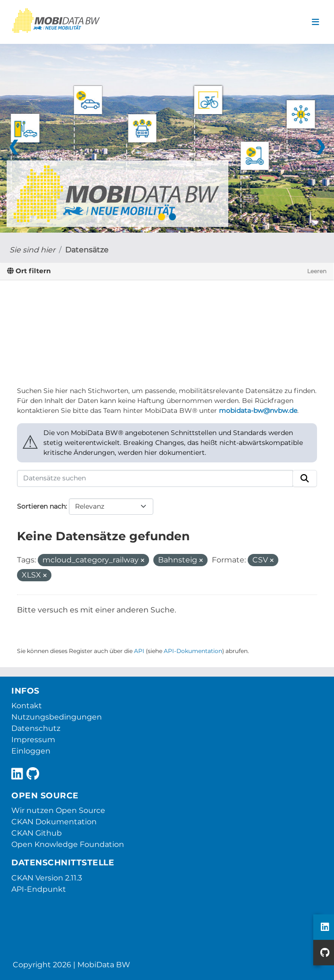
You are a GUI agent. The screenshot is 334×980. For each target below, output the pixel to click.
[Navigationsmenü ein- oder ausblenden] (315, 22)
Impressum (33, 740)
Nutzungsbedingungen (57, 717)
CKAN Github (37, 833)
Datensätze (87, 250)
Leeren (317, 271)
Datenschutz (36, 728)
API (139, 651)
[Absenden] (305, 478)
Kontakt (27, 706)
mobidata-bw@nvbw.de (258, 410)
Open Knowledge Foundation (68, 844)
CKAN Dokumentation (54, 822)
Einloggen (31, 751)
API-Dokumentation (193, 651)
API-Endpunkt (39, 889)
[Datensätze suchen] (155, 478)
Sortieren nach (41, 506)
